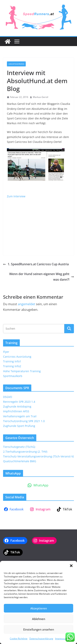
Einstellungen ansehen (39, 629)
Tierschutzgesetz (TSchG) (19, 447)
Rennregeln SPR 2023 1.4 (19, 402)
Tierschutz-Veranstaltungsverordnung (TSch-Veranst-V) (38, 456)
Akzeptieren (39, 608)
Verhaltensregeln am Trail (20, 416)
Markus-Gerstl (41, 97)
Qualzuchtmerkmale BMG (20, 461)
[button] (71, 566)
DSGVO (8, 397)
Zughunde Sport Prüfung (19, 426)
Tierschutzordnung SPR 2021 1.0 (24, 421)
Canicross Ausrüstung (17, 357)
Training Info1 (12, 361)
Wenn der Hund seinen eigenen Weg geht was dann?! (42, 277)
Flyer (6, 352)
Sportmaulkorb (13, 376)
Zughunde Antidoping (17, 406)
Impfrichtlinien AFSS (16, 411)
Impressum (61, 639)
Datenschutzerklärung (41, 639)
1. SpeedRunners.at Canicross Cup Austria (36, 264)
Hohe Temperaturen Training (22, 371)
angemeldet (26, 304)
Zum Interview (16, 196)
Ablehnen (39, 619)
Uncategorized (16, 64)
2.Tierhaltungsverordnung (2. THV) (25, 452)
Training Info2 (12, 366)
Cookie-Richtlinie (19, 639)
